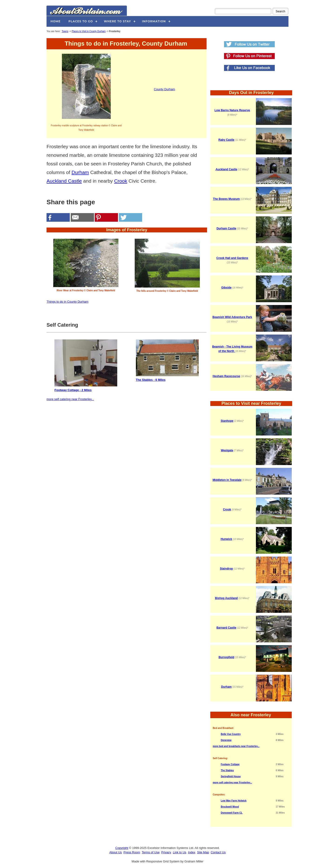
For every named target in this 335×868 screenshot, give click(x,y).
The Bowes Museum (226, 199)
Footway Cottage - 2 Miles (86, 366)
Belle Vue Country (231, 734)
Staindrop (226, 569)
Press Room (132, 852)
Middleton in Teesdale (227, 480)
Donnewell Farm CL (232, 813)
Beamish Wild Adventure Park (232, 317)
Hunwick (226, 539)
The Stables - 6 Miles (167, 360)
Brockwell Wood (230, 807)
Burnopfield (226, 657)
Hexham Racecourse (226, 376)
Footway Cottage (230, 764)
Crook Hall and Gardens (232, 258)
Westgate (227, 450)
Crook (121, 181)
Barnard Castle (226, 628)
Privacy (166, 852)
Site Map (203, 852)
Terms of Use (151, 852)
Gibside (226, 288)
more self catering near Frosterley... (70, 399)
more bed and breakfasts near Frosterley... (236, 746)
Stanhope (227, 421)
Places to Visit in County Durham (89, 31)
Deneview (226, 740)
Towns (65, 31)
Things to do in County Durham (67, 302)
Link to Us (180, 852)
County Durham (165, 89)
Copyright (122, 848)
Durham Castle (226, 228)
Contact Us (218, 852)
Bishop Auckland (226, 598)
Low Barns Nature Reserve (232, 110)
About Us (116, 852)
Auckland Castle (64, 181)
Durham (80, 172)
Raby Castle (226, 140)
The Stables (227, 770)
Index (192, 852)
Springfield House (231, 776)
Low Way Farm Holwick (234, 801)
